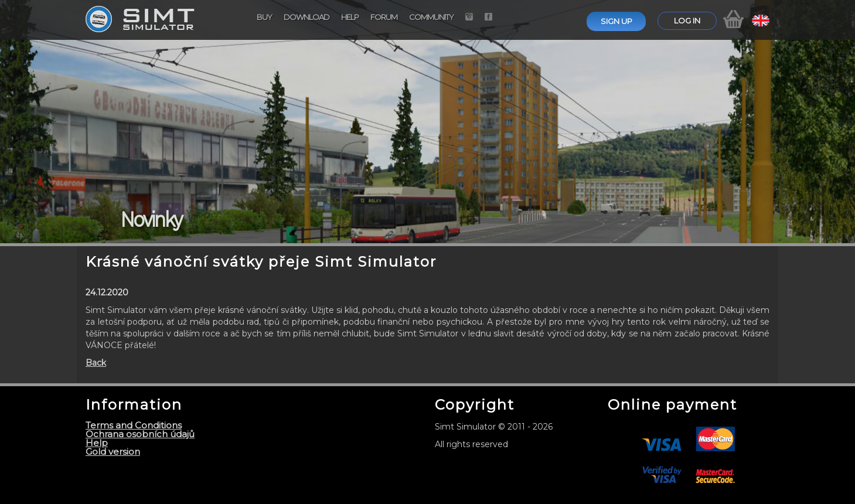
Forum (384, 17)
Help (350, 17)
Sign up (616, 21)
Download (306, 17)
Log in (687, 21)
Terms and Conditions (134, 425)
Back (96, 363)
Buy (264, 17)
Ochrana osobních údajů (140, 434)
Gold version (113, 452)
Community (431, 17)
